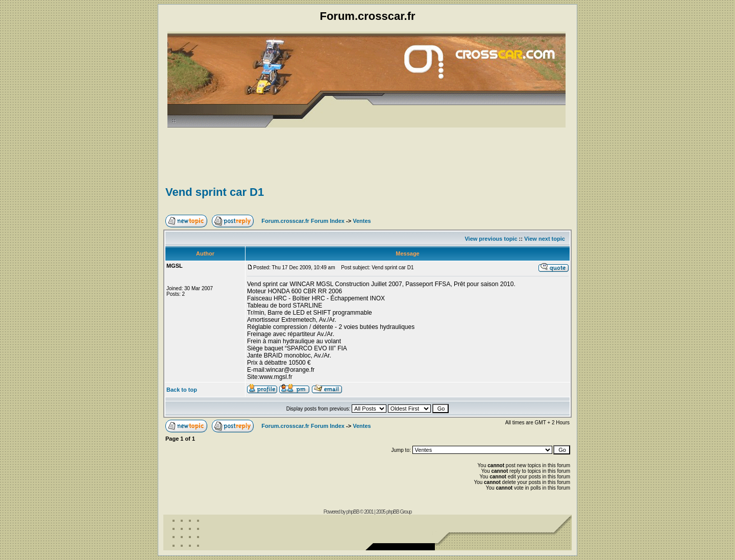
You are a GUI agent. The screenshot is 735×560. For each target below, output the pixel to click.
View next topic (545, 239)
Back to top (182, 390)
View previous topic (491, 239)
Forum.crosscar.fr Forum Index (303, 221)
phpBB (352, 512)
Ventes (362, 221)
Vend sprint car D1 (215, 192)
